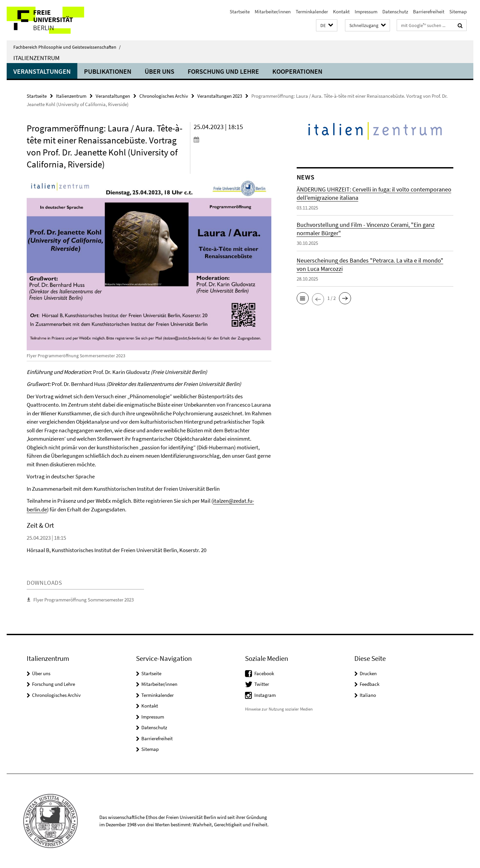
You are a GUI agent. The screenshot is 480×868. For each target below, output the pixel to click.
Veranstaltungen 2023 (220, 96)
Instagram (265, 695)
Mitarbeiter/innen (273, 12)
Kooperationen (297, 71)
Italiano (368, 695)
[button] (327, 26)
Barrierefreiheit (429, 12)
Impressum (366, 12)
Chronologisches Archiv (164, 96)
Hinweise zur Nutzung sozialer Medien (279, 709)
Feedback (369, 684)
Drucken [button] (368, 673)
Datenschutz (395, 12)
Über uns (159, 71)
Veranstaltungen (42, 71)
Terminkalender (312, 12)
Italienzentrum (36, 58)
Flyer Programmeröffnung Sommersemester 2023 (83, 600)
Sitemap (458, 12)
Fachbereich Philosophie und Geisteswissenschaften (67, 47)
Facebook (264, 673)
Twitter (262, 684)
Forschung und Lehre (223, 71)
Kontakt (341, 12)
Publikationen (108, 71)
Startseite (240, 12)
